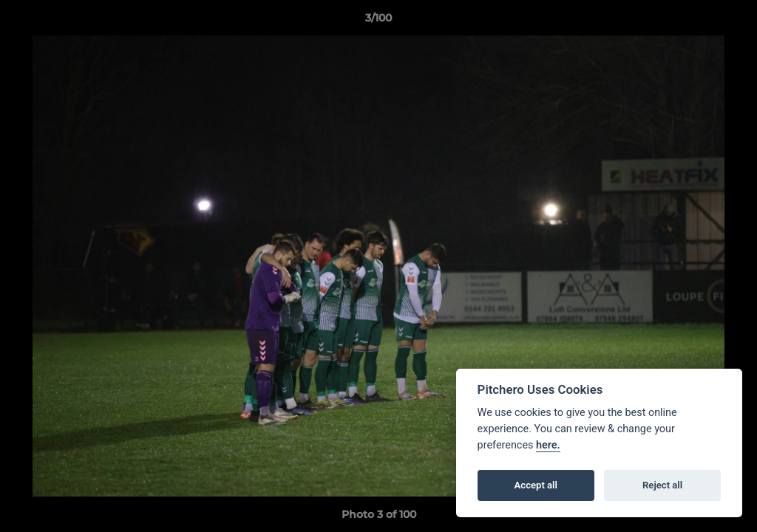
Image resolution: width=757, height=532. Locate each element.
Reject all (662, 485)
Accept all (536, 485)
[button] (730, 21)
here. (548, 445)
